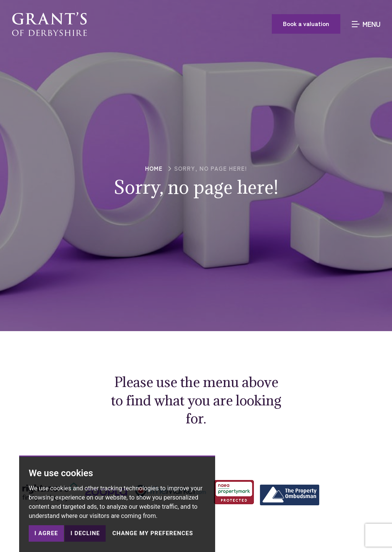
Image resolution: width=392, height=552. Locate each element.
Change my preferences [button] (153, 533)
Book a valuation (306, 23)
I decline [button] (85, 533)
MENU (366, 24)
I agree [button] (46, 533)
